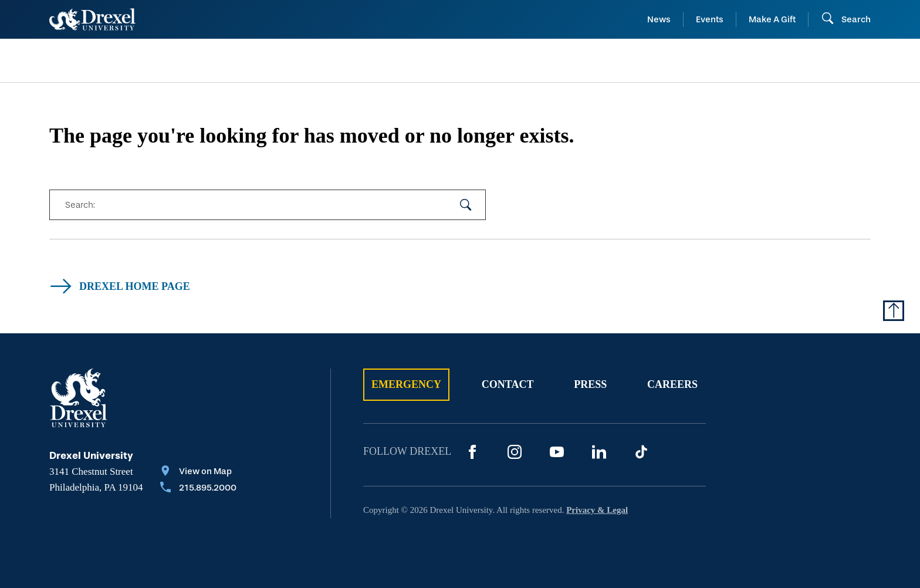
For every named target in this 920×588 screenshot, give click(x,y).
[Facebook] (472, 452)
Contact (508, 384)
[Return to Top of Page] (894, 310)
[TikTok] (641, 452)
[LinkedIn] (599, 452)
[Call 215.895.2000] (198, 489)
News (659, 19)
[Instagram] (515, 452)
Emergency (406, 384)
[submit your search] (466, 205)
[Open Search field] (846, 19)
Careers (672, 384)
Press (590, 384)
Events (710, 19)
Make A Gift (772, 19)
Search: (80, 205)
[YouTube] (557, 452)
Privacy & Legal (597, 510)
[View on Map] (198, 472)
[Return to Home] (92, 19)
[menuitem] (142, 61)
